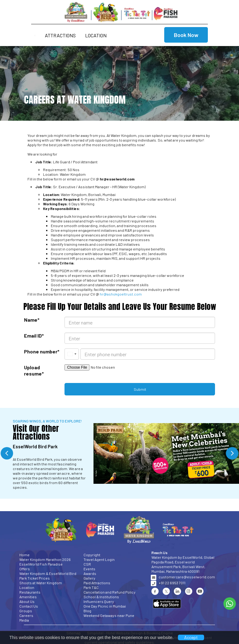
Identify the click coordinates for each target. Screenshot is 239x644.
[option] (119, 453)
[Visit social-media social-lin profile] (177, 591)
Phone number (41, 351)
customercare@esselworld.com (187, 577)
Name (31, 320)
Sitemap (74, 633)
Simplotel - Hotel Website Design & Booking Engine (130, 633)
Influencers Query (99, 601)
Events (89, 569)
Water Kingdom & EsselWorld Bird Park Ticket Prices (48, 576)
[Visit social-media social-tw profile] (166, 591)
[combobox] (72, 354)
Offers (25, 569)
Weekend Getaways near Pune (109, 615)
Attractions (60, 35)
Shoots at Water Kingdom (41, 583)
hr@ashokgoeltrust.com (121, 294)
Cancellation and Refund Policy (110, 592)
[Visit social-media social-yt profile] (200, 591)
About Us (27, 601)
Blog (87, 611)
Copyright (92, 555)
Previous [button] (7, 453)
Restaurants (30, 592)
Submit (140, 389)
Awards (90, 573)
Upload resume (30, 370)
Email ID (33, 336)
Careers (26, 615)
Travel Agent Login (99, 559)
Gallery (89, 578)
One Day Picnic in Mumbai (105, 606)
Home (24, 555)
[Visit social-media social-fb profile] (155, 591)
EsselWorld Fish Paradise (41, 564)
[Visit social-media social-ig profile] (189, 591)
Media (24, 620)
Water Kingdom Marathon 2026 (45, 559)
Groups (26, 611)
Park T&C (91, 587)
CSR (87, 564)
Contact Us (29, 606)
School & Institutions (101, 597)
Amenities (28, 597)
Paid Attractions (97, 583)
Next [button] (232, 453)
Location (96, 35)
